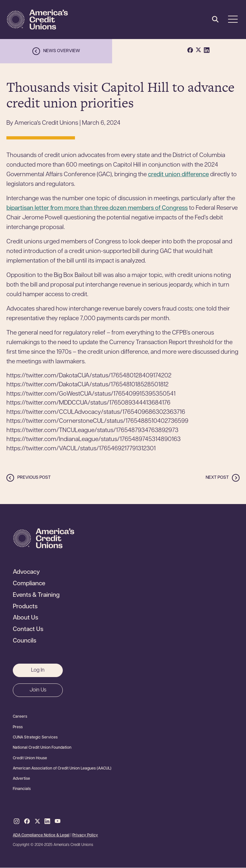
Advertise (21, 779)
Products (25, 607)
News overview (62, 51)
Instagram (17, 822)
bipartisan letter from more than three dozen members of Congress (97, 208)
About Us (25, 618)
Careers (20, 717)
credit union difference (178, 175)
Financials (22, 789)
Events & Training (36, 596)
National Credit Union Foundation (42, 748)
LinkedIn (47, 822)
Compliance (29, 584)
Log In (38, 670)
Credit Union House (30, 758)
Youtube (58, 822)
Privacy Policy (85, 835)
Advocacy (26, 572)
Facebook (27, 822)
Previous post (34, 478)
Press (18, 727)
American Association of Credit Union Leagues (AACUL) (62, 769)
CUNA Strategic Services (35, 738)
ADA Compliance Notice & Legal (41, 835)
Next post (217, 478)
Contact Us (28, 630)
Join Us (38, 690)
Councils (25, 641)
